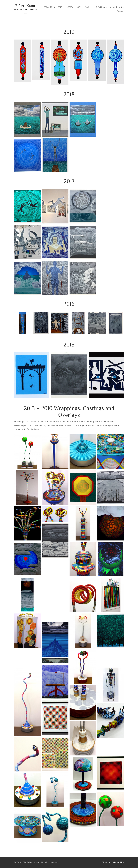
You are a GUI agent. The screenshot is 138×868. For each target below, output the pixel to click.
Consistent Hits (117, 862)
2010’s (61, 7)
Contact (120, 11)
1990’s (79, 7)
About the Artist (117, 7)
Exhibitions (101, 7)
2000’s (70, 7)
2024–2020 (49, 7)
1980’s (87, 7)
